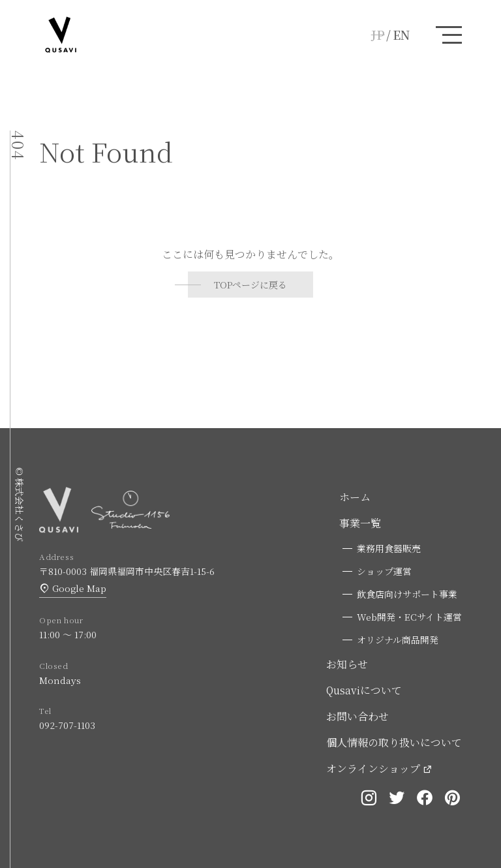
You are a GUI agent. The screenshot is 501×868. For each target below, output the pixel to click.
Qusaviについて (364, 690)
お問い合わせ (357, 716)
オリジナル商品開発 (398, 640)
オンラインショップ (373, 768)
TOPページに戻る (250, 285)
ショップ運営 (384, 571)
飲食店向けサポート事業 (407, 594)
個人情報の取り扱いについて (394, 742)
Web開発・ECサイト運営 (409, 617)
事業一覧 (360, 523)
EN (401, 35)
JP (378, 35)
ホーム (355, 497)
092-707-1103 (67, 725)
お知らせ (347, 664)
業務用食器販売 (389, 548)
